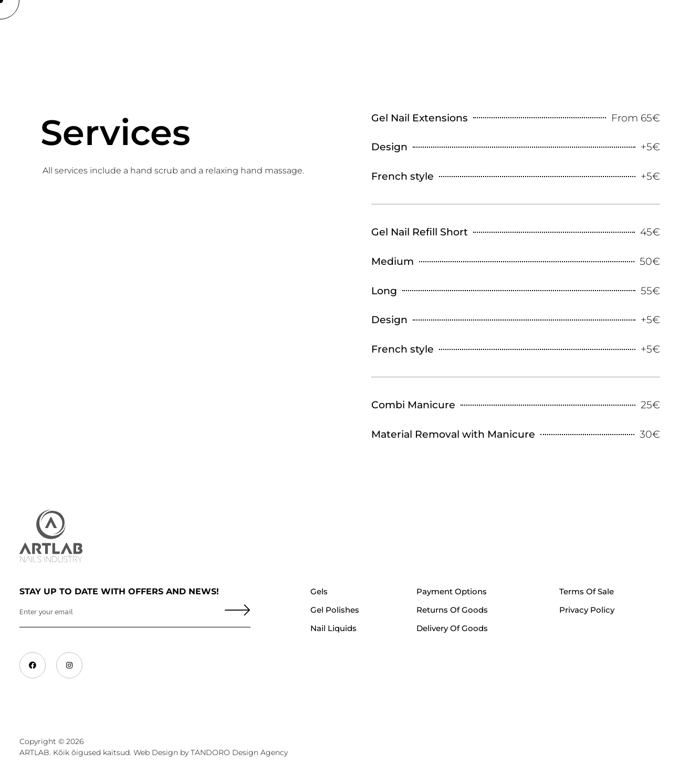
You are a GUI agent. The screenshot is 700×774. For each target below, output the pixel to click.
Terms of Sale (587, 591)
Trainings (190, 29)
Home (36, 29)
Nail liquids (333, 628)
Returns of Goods (452, 610)
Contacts (544, 29)
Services (485, 29)
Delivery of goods (452, 628)
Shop (79, 29)
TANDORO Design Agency (239, 752)
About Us (129, 29)
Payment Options (452, 591)
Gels (319, 591)
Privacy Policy (587, 610)
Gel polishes (335, 610)
